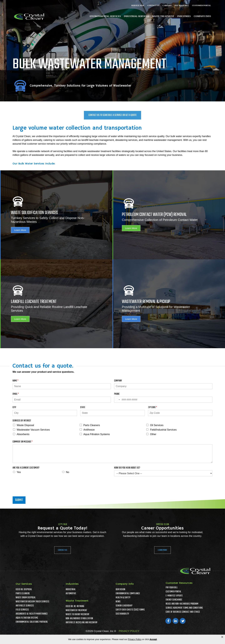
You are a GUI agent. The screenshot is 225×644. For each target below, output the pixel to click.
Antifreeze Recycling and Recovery (81, 623)
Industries (184, 16)
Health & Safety (123, 598)
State (83, 408)
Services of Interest (22, 421)
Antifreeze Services (25, 606)
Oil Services (157, 425)
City (14, 408)
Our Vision (120, 590)
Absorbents (23, 434)
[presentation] (36, 491)
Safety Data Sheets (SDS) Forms (130, 610)
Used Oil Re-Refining (75, 606)
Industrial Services (136, 16)
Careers (167, 5)
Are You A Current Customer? (26, 468)
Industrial (71, 590)
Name (15, 381)
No (67, 472)
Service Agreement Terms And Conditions (184, 608)
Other (153, 434)
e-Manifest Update (174, 596)
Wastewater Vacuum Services (33, 430)
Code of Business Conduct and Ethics (183, 612)
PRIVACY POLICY (129, 631)
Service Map (138, 5)
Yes (19, 472)
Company (118, 381)
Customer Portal (201, 5)
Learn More (20, 230)
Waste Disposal (25, 425)
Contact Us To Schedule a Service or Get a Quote (113, 115)
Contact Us (153, 5)
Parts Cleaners (92, 425)
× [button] (222, 637)
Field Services (22, 610)
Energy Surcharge (174, 600)
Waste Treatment (163, 16)
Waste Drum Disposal (26, 598)
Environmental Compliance (128, 594)
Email (16, 394)
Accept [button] (153, 639)
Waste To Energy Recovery (77, 615)
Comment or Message (22, 442)
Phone (117, 394)
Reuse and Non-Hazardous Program (182, 604)
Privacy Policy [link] (135, 639)
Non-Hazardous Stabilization (79, 619)
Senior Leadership (124, 606)
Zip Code (152, 408)
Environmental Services (105, 16)
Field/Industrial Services (163, 430)
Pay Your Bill (182, 5)
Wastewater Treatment (76, 610)
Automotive (71, 594)
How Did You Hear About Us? (127, 468)
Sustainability (122, 614)
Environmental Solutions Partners (32, 622)
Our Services (24, 584)
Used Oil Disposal (24, 590)
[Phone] (163, 400)
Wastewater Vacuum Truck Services (32, 602)
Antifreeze (89, 430)
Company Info (202, 16)
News (118, 602)
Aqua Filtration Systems (97, 434)
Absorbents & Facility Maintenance (32, 614)
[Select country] (117, 400)
